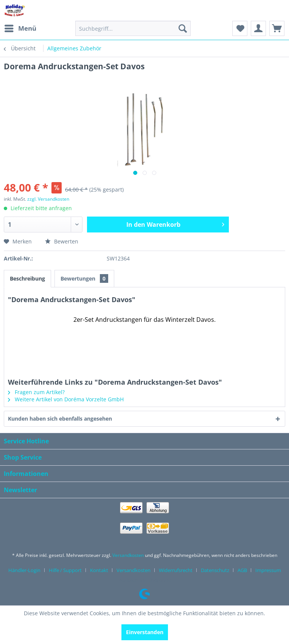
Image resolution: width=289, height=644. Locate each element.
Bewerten (62, 241)
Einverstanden (145, 632)
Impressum (268, 570)
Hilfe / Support (65, 570)
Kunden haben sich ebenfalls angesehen (60, 419)
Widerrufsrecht (176, 570)
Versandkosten (128, 555)
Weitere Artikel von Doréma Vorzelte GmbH (66, 399)
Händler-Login (24, 570)
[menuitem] (20, 28)
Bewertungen (84, 278)
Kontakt (99, 570)
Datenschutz (215, 570)
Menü (20, 27)
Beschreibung (27, 278)
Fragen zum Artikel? (36, 392)
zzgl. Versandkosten (48, 199)
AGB (242, 570)
